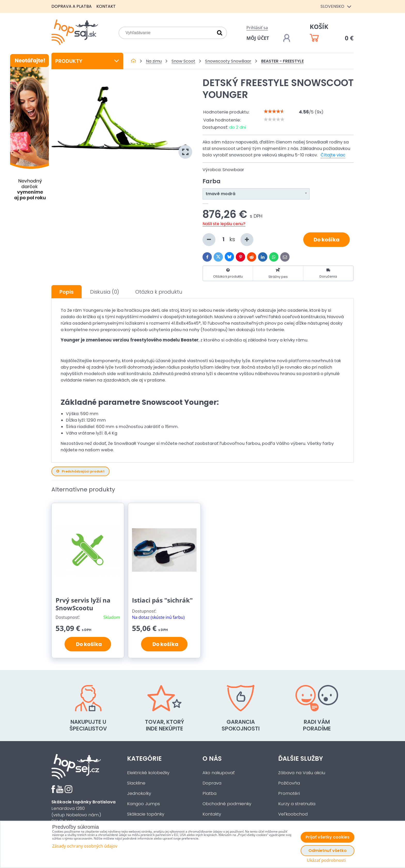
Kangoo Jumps (143, 804)
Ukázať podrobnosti (326, 860)
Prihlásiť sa (257, 28)
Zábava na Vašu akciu (302, 773)
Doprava (212, 783)
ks (228, 240)
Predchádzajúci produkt (80, 471)
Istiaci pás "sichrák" (162, 600)
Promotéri (289, 793)
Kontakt (106, 6)
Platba (209, 793)
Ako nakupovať (219, 773)
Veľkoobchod (293, 814)
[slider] (274, 111)
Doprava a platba (72, 6)
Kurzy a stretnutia (297, 804)
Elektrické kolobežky (148, 773)
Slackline (136, 783)
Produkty (87, 61)
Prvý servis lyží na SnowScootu (83, 604)
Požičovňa (289, 783)
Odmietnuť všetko (328, 851)
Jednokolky (139, 793)
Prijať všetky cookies (328, 837)
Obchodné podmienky (227, 804)
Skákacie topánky (146, 814)
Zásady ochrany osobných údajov (85, 846)
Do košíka (326, 240)
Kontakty (212, 814)
